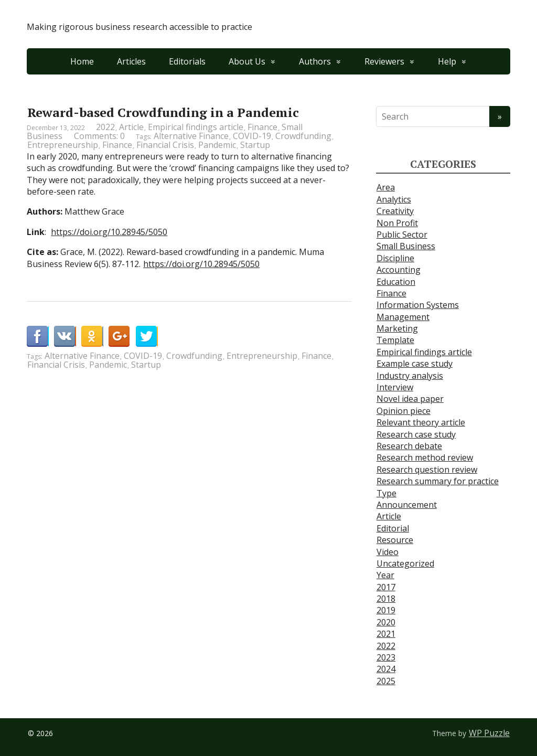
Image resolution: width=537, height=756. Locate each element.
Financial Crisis (165, 145)
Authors (315, 61)
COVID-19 (252, 136)
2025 (386, 681)
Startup (255, 145)
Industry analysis (410, 376)
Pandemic (217, 145)
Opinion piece (404, 411)
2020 (386, 622)
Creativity (395, 211)
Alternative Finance (191, 136)
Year (385, 575)
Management (403, 317)
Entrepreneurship (63, 145)
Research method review (425, 457)
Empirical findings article (196, 127)
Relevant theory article (421, 422)
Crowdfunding (303, 136)
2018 (386, 599)
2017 (386, 587)
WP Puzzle (489, 733)
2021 (386, 634)
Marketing (397, 328)
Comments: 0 (99, 136)
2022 (105, 127)
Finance (262, 127)
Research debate (409, 446)
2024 (386, 669)
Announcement (407, 505)
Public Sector (402, 235)
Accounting (399, 270)
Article (131, 127)
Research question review (427, 470)
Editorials (187, 61)
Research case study (416, 434)
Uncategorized (405, 563)
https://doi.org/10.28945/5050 (109, 232)
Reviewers (384, 61)
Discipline (395, 258)
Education (396, 282)
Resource (395, 540)
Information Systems (418, 305)
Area (386, 187)
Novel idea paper (410, 399)
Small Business (406, 246)
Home (82, 61)
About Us (247, 61)
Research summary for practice (438, 481)
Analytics (394, 199)
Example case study (415, 364)
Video (388, 552)
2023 (386, 657)
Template (395, 340)
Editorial (393, 528)
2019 (386, 610)
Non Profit (397, 223)
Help (447, 61)
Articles (131, 61)
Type (386, 493)
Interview (395, 387)
